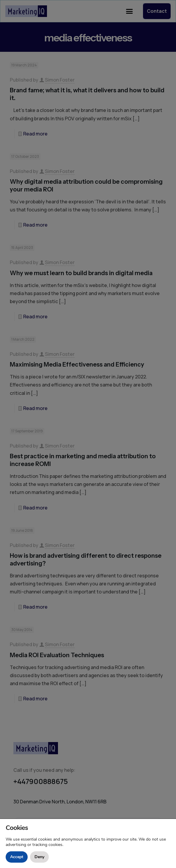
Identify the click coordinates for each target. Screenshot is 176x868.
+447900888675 (41, 781)
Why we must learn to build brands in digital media (81, 273)
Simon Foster (60, 80)
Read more (35, 134)
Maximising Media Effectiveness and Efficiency (77, 364)
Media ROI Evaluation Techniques (57, 655)
